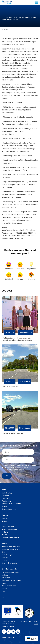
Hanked (4, 521)
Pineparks (12, 637)
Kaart (3, 591)
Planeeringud (6, 498)
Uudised (5, 552)
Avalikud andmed (8, 527)
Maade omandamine (9, 586)
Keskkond (5, 496)
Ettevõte (5, 515)
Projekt (4, 490)
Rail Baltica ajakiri (8, 555)
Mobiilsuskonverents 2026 (11, 547)
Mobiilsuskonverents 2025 (11, 549)
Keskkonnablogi (25, 333)
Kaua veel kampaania (9, 563)
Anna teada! (36, 623)
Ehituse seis (6, 578)
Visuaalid (5, 558)
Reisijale (4, 589)
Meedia (4, 543)
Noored (4, 535)
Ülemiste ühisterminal (9, 509)
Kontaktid (5, 518)
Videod (4, 560)
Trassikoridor (6, 501)
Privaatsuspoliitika (26, 621)
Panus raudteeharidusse (10, 537)
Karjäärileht (5, 524)
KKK (3, 597)
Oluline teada (24, 381)
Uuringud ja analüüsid (9, 529)
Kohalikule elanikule (9, 569)
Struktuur (5, 532)
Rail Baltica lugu (7, 493)
